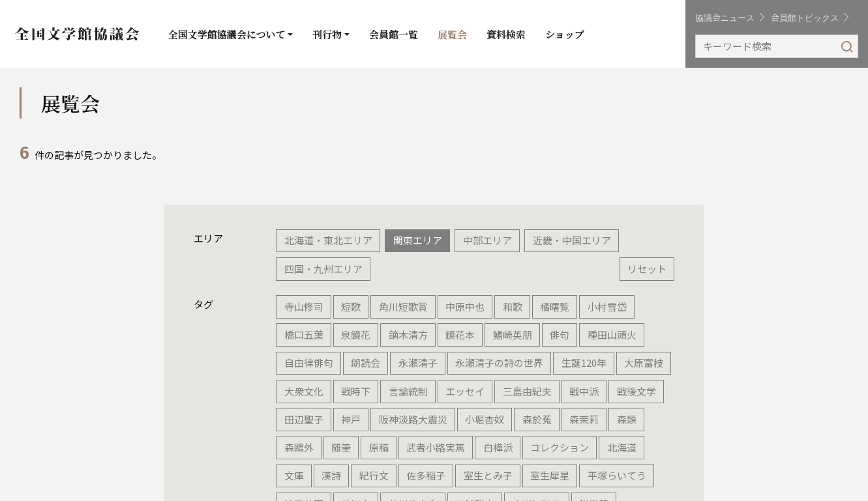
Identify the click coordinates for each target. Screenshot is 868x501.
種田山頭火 (612, 335)
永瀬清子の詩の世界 (499, 363)
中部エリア (487, 240)
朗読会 (366, 363)
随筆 (341, 447)
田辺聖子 (304, 419)
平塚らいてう (617, 475)
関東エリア (418, 240)
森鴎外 (299, 447)
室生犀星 (550, 475)
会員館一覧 (394, 34)
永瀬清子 (418, 363)
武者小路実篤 (436, 447)
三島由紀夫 (527, 391)
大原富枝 (644, 363)
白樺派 (498, 447)
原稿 (379, 447)
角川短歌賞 (403, 307)
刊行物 (327, 34)
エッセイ (465, 391)
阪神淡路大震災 (413, 419)
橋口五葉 (304, 335)
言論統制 (408, 391)
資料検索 (506, 34)
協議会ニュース (730, 17)
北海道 (622, 447)
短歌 (351, 307)
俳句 (560, 335)
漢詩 (331, 475)
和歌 (513, 307)
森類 (627, 419)
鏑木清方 (408, 335)
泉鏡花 (356, 335)
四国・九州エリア (323, 269)
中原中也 (465, 307)
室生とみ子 (488, 475)
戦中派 (584, 391)
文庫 (294, 475)
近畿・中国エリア (572, 240)
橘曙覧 (555, 307)
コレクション (560, 447)
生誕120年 (584, 363)
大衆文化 (304, 391)
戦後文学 (636, 391)
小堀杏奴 (485, 419)
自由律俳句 (309, 363)
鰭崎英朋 (513, 335)
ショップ (565, 34)
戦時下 (356, 391)
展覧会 (452, 34)
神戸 (351, 419)
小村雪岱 (607, 307)
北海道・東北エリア (328, 240)
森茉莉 (584, 419)
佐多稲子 (426, 475)
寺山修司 (304, 307)
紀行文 (374, 475)
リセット (647, 269)
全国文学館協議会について (227, 34)
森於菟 (537, 419)
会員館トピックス (810, 17)
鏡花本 (460, 335)
